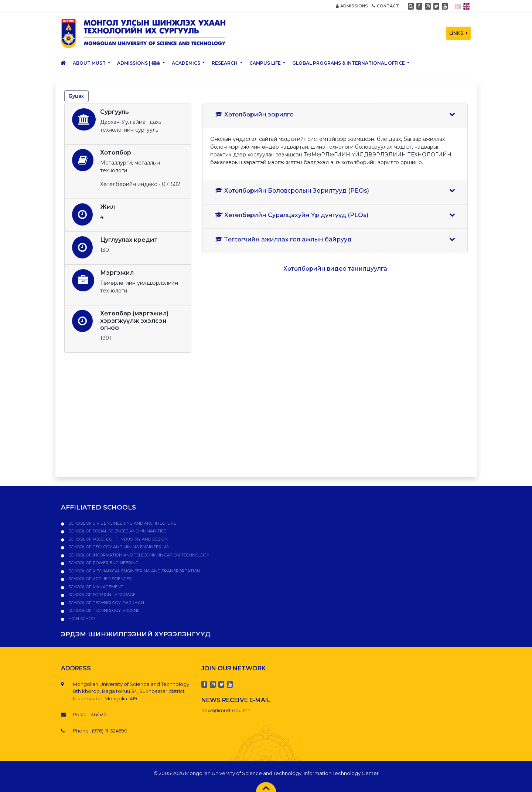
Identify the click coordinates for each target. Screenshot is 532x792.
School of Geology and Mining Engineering (118, 547)
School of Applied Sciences (99, 579)
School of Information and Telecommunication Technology (138, 555)
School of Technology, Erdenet (105, 610)
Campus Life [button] (266, 63)
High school (82, 619)
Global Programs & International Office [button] (349, 63)
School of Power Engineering (103, 563)
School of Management (95, 587)
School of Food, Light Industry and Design (117, 539)
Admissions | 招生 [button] (139, 63)
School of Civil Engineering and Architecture (122, 523)
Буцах (76, 96)
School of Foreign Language (101, 595)
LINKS (458, 33)
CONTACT (386, 6)
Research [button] (225, 63)
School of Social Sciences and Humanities (117, 531)
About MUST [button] (90, 63)
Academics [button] (187, 63)
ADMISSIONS (352, 6)
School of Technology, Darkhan (106, 603)
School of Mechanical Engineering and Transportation (134, 571)
